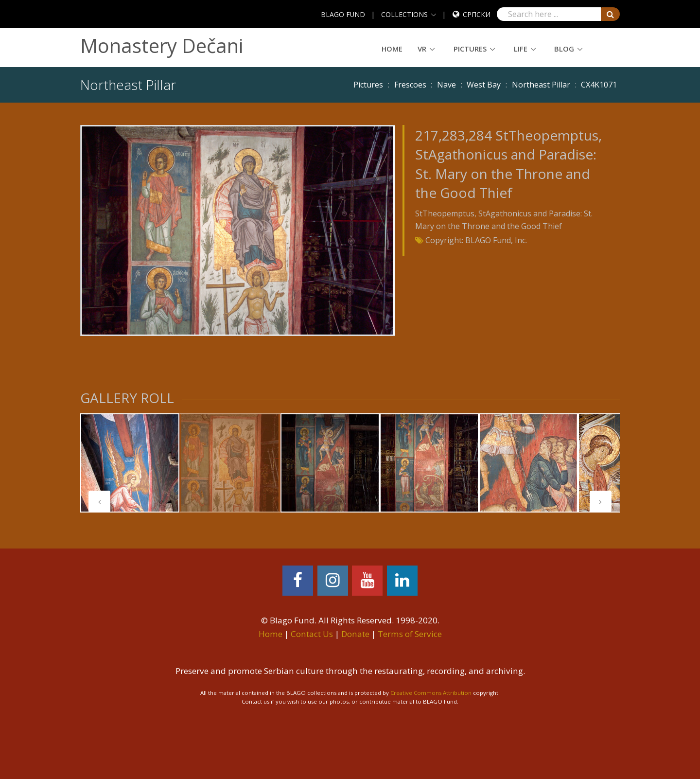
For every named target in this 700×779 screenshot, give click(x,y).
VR (422, 49)
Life (521, 49)
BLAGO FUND (343, 14)
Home (392, 49)
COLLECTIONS (404, 14)
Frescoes (410, 85)
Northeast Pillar (541, 85)
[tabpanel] (130, 463)
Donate (355, 634)
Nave (446, 85)
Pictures (470, 49)
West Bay (484, 85)
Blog (564, 49)
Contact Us (312, 634)
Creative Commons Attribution (431, 693)
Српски (477, 14)
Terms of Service (410, 634)
